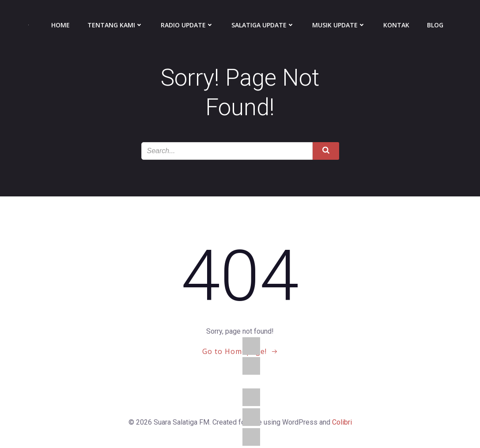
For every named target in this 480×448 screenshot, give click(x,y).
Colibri (342, 422)
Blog (435, 25)
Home (60, 25)
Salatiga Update (263, 25)
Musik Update (339, 25)
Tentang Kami (115, 25)
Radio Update (187, 25)
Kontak (396, 25)
